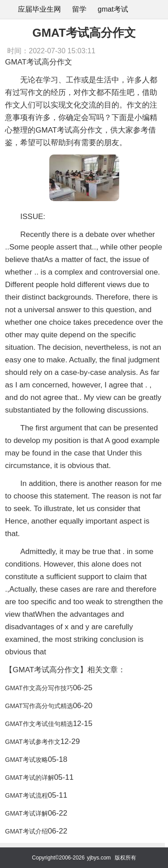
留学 (79, 9)
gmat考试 (113, 9)
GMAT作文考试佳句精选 (39, 724)
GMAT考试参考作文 (32, 742)
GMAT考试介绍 (26, 831)
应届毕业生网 (39, 9)
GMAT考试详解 (26, 813)
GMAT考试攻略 (26, 760)
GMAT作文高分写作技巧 (39, 688)
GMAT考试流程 (26, 795)
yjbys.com (99, 858)
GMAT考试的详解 (29, 778)
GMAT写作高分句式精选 (39, 706)
